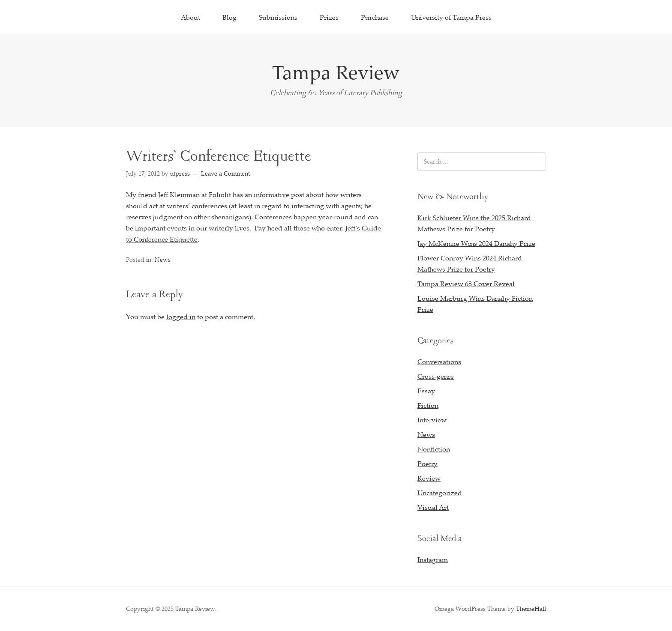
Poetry (427, 464)
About (190, 17)
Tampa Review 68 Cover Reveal (466, 284)
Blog (229, 17)
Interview (432, 420)
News (163, 259)
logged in (181, 317)
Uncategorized (440, 493)
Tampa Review (336, 72)
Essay (426, 391)
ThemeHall (531, 609)
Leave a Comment (226, 173)
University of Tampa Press (451, 17)
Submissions (278, 17)
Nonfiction (434, 449)
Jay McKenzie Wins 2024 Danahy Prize (476, 243)
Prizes (329, 17)
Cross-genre (436, 376)
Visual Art (433, 507)
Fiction (428, 405)
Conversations (439, 362)
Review (429, 478)
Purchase (375, 17)
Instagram (433, 559)
